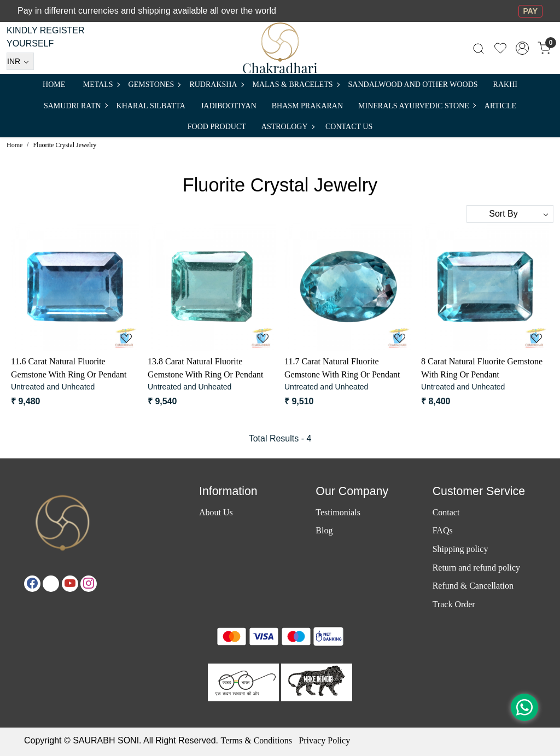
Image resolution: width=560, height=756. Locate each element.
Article (500, 106)
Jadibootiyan (229, 106)
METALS (101, 85)
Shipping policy (460, 549)
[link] (479, 48)
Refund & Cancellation (473, 586)
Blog (324, 530)
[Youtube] (70, 584)
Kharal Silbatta (151, 106)
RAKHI (505, 85)
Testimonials (338, 512)
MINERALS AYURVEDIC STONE (417, 106)
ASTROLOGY (288, 127)
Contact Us (349, 127)
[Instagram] (89, 584)
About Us (216, 512)
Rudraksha (216, 85)
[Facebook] (32, 584)
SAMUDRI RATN (75, 106)
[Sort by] (510, 214)
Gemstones (154, 85)
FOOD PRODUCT (217, 127)
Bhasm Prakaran (307, 106)
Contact (446, 512)
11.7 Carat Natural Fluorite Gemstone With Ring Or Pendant (342, 368)
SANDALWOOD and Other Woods (413, 85)
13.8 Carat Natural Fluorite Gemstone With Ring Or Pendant (205, 368)
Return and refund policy (476, 568)
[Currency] (20, 61)
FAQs (443, 530)
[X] (51, 584)
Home (54, 85)
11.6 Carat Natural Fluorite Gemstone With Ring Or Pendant (69, 368)
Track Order (454, 604)
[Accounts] (522, 48)
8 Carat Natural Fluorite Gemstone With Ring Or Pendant (482, 368)
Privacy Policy (324, 740)
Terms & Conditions (256, 740)
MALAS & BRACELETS (296, 85)
